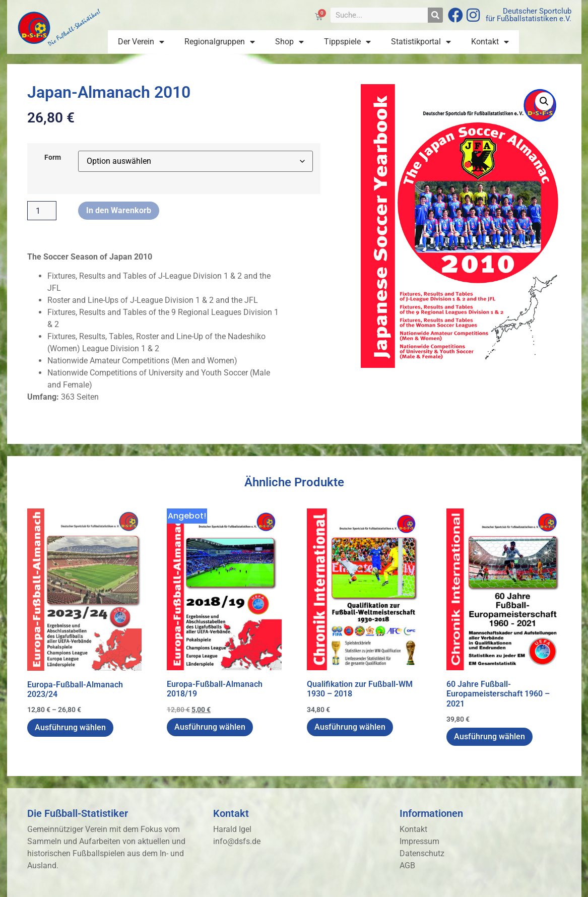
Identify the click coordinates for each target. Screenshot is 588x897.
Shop (289, 42)
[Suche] (435, 15)
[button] (544, 101)
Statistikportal (421, 42)
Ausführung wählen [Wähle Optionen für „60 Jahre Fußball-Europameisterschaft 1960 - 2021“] (489, 736)
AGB (407, 866)
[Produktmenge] (42, 211)
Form (53, 158)
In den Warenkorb (119, 210)
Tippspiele (347, 42)
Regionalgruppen (220, 42)
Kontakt (490, 42)
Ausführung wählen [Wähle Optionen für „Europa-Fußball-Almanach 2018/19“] (210, 727)
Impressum (419, 841)
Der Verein (141, 42)
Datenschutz (422, 853)
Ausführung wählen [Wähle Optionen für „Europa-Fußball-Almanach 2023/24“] (70, 727)
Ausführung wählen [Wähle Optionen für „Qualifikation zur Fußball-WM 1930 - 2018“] (350, 727)
